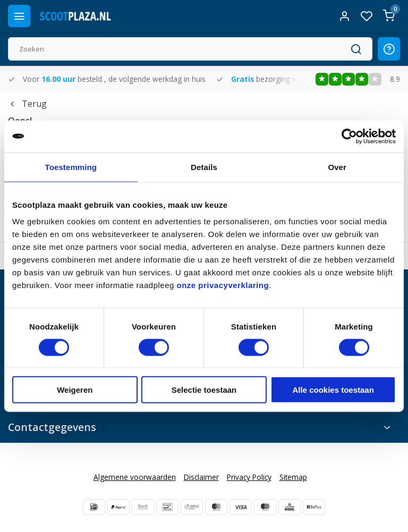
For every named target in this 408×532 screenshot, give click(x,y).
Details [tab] (204, 167)
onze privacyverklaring (223, 285)
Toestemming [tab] (71, 167)
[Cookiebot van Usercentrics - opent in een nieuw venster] (349, 136)
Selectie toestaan (204, 390)
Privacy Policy (249, 477)
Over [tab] (337, 167)
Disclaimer (201, 477)
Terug (27, 104)
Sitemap (293, 477)
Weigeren (75, 390)
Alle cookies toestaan (333, 390)
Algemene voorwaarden (135, 477)
